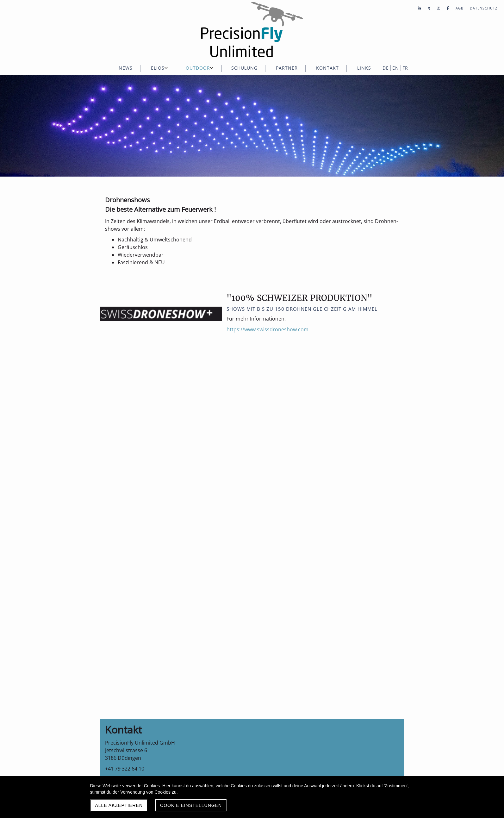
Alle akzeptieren (119, 805)
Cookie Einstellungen (191, 805)
